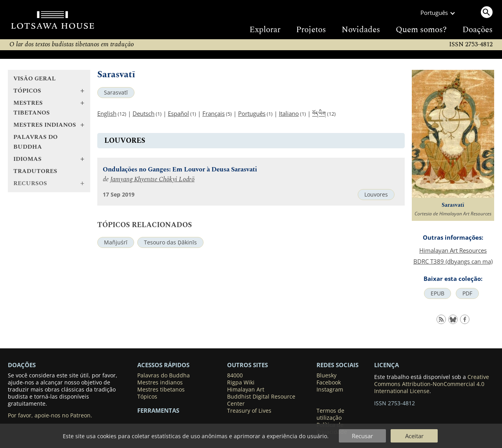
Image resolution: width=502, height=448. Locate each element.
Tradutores (35, 171)
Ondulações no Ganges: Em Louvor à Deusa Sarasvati (180, 170)
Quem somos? (421, 30)
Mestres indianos (160, 382)
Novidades (361, 30)
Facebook (329, 382)
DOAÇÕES (22, 365)
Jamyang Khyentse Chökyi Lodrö (152, 179)
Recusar (362, 436)
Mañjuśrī (116, 242)
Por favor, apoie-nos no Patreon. (50, 415)
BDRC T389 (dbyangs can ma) (453, 261)
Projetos (311, 30)
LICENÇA (387, 365)
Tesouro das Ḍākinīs (170, 242)
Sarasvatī (116, 93)
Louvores (376, 195)
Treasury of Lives (249, 411)
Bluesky (326, 375)
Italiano (289, 113)
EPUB (437, 293)
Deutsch (144, 113)
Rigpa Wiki (241, 382)
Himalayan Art (246, 390)
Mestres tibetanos (161, 390)
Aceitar (414, 436)
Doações (477, 30)
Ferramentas (158, 410)
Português (252, 113)
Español (178, 113)
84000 (235, 375)
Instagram (330, 390)
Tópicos (147, 397)
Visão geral (35, 79)
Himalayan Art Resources (453, 250)
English (107, 113)
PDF (467, 293)
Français (214, 113)
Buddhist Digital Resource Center (261, 400)
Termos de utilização (330, 414)
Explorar (265, 30)
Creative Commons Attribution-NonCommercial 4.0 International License (432, 384)
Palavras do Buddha (35, 142)
